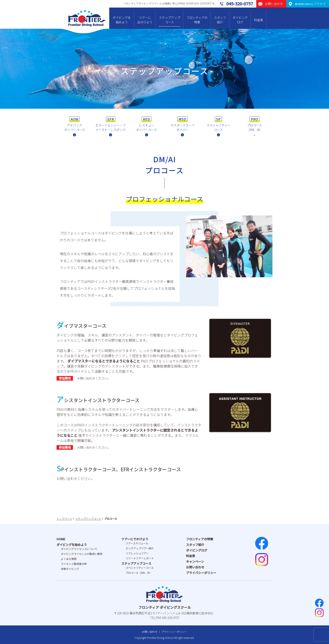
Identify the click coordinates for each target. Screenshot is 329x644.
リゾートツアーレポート (140, 558)
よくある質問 (69, 559)
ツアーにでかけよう (135, 539)
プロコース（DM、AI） (139, 573)
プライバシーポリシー (201, 573)
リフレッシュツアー (137, 553)
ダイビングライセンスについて (79, 549)
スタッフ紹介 (220, 20)
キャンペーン (195, 561)
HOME (61, 539)
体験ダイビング (70, 569)
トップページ (64, 519)
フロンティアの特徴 (197, 20)
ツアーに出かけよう (145, 20)
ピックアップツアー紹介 (140, 548)
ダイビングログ (240, 20)
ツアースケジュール (137, 543)
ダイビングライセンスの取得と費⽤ (82, 554)
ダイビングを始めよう (122, 20)
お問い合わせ (195, 567)
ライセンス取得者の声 (74, 564)
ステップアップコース (169, 20)
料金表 (259, 20)
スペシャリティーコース (140, 568)
